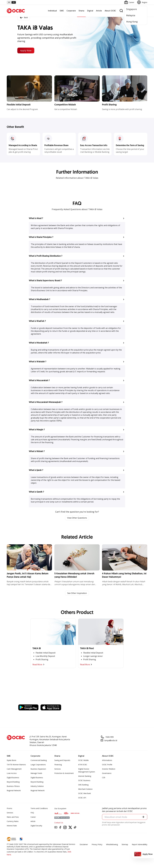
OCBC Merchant (85, 793)
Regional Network (14, 790)
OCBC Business (84, 780)
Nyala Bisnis (11, 760)
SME (62, 11)
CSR (104, 778)
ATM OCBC (83, 765)
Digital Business (13, 778)
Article (99, 11)
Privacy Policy (97, 844)
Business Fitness (13, 786)
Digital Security (36, 826)
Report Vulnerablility (140, 844)
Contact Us (59, 823)
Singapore (132, 9)
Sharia (81, 11)
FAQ (32, 813)
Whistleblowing (112, 844)
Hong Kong (132, 22)
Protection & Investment (64, 773)
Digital (90, 11)
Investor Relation (109, 769)
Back (24, 18)
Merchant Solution (85, 789)
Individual (52, 11)
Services (58, 769)
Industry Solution (37, 786)
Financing (58, 765)
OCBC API (82, 798)
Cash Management (14, 769)
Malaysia (131, 15)
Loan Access (12, 773)
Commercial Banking (39, 760)
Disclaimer (84, 844)
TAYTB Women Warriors (16, 765)
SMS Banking (83, 785)
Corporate (71, 11)
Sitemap (125, 844)
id (9, 2)
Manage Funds (36, 773)
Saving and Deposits (62, 760)
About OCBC (110, 11)
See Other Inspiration (77, 593)
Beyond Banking (13, 782)
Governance (107, 773)
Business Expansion (38, 769)
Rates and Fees (13, 817)
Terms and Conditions (39, 808)
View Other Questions (77, 518)
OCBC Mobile (83, 760)
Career (33, 817)
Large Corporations (38, 765)
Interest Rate (12, 826)
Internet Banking (85, 776)
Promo (9, 808)
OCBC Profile (107, 765)
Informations (107, 760)
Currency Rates (13, 821)
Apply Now (26, 50)
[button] (77, 218)
